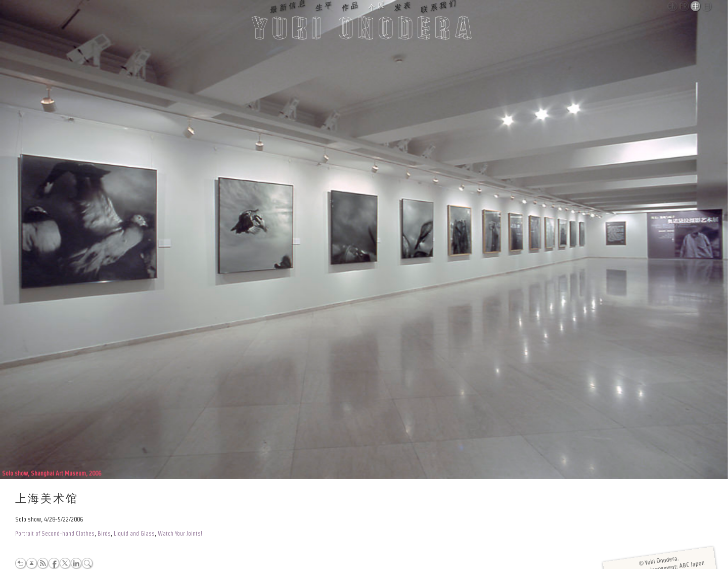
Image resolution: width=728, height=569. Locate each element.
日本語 (707, 7)
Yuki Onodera (364, 31)
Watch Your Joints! (180, 533)
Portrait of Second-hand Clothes (55, 533)
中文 (696, 7)
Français (685, 6)
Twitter (65, 563)
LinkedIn (76, 563)
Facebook (54, 563)
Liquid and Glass (134, 533)
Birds (104, 533)
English (673, 6)
